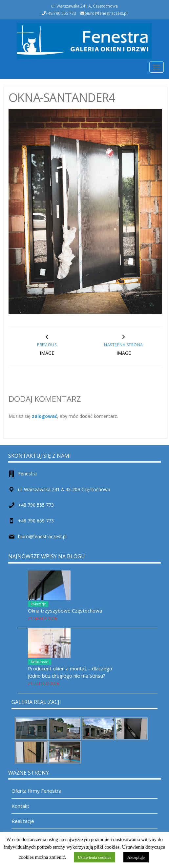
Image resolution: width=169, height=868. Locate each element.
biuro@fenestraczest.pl (106, 13)
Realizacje (38, 604)
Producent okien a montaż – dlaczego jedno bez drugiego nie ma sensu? (70, 672)
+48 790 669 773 (36, 521)
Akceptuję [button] (136, 857)
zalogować (44, 416)
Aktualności (40, 662)
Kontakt (20, 806)
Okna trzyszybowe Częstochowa (65, 611)
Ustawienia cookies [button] (94, 857)
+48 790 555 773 (36, 505)
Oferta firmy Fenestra (36, 791)
